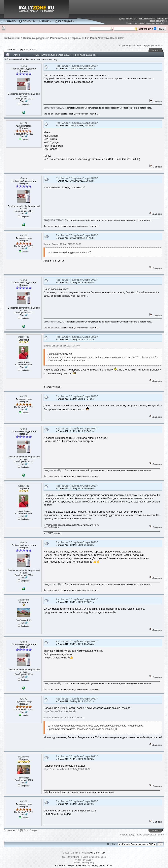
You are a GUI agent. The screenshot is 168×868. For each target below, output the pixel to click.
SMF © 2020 (82, 857)
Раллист (24, 757)
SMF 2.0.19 (68, 857)
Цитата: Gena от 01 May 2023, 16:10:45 (62, 346)
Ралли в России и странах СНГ (68, 38)
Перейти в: (112, 844)
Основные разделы (35, 38)
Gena (24, 66)
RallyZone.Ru (12, 38)
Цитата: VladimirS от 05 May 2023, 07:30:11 (64, 718)
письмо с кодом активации (151, 23)
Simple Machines (97, 857)
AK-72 (24, 123)
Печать (156, 50)
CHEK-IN (24, 337)
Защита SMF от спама (76, 853)
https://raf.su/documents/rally (60, 711)
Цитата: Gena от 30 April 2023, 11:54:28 (62, 244)
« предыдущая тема (130, 45)
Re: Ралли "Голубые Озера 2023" (77, 66)
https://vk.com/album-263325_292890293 (67, 769)
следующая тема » (152, 45)
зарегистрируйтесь (159, 21)
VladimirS (24, 600)
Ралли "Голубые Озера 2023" (107, 38)
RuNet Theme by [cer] (84, 863)
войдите (160, 19)
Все (26, 50)
